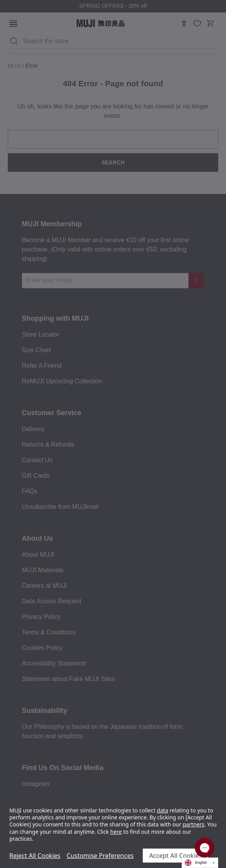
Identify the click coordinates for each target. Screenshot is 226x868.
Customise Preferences (100, 856)
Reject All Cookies (35, 856)
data (162, 810)
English (196, 863)
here (116, 832)
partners (194, 824)
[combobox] (200, 863)
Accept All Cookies (175, 856)
